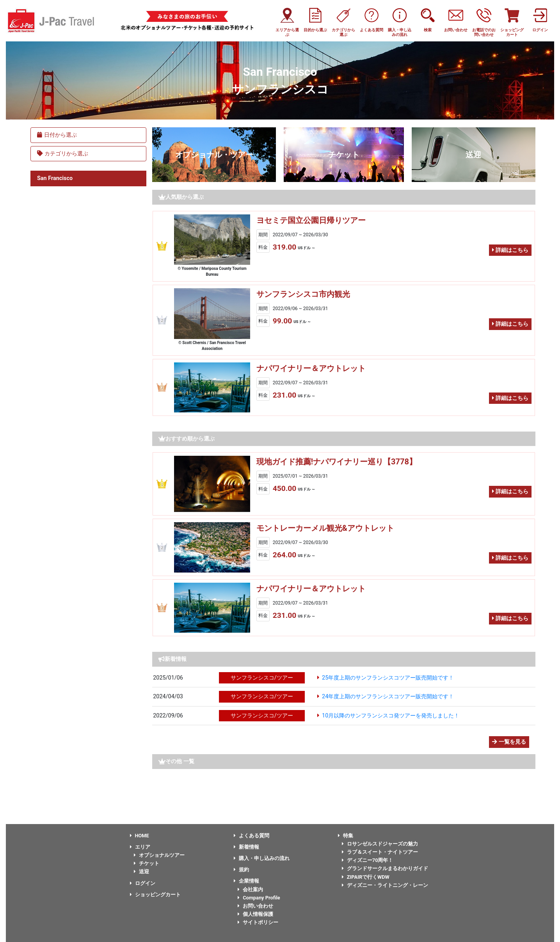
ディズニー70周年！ (368, 860)
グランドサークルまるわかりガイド (385, 868)
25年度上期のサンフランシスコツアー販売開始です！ (388, 678)
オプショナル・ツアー (214, 155)
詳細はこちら (510, 250)
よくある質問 (252, 836)
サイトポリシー (258, 922)
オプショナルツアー (159, 855)
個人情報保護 (255, 914)
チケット (344, 155)
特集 (346, 836)
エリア (140, 847)
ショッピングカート (155, 895)
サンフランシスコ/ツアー (262, 678)
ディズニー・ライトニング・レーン (385, 885)
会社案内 (250, 889)
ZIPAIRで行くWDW (366, 877)
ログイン (143, 883)
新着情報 (246, 847)
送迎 (473, 155)
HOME (140, 836)
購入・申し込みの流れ (262, 858)
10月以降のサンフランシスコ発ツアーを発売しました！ (391, 716)
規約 (241, 870)
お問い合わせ (255, 906)
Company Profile (259, 898)
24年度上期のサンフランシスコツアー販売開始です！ (388, 697)
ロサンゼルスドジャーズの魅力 (380, 844)
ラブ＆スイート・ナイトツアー (380, 852)
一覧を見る (509, 742)
